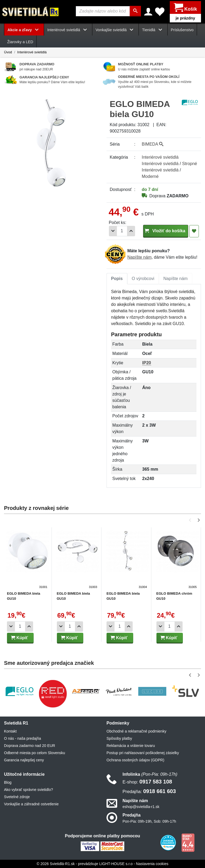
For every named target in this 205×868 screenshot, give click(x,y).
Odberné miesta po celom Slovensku (35, 753)
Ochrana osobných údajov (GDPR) (135, 760)
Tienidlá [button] (153, 30)
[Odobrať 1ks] (113, 231)
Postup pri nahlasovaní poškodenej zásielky (143, 753)
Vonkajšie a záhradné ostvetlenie (31, 804)
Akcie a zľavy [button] (24, 30)
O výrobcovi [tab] (143, 279)
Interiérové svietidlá (32, 52)
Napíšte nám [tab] (176, 279)
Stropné (190, 164)
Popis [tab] (117, 279)
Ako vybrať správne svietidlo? (28, 790)
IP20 (147, 363)
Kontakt (10, 731)
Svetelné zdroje (17, 797)
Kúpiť (19, 638)
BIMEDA (153, 144)
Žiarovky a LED (20, 42)
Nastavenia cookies (152, 864)
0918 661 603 (149, 791)
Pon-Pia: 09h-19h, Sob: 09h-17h (149, 821)
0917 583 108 (147, 782)
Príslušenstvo (182, 30)
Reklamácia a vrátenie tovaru (131, 746)
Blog (8, 782)
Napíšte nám (139, 257)
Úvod (8, 52)
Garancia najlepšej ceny (24, 760)
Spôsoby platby (119, 738)
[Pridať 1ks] (131, 231)
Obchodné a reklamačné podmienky (136, 731)
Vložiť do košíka (166, 231)
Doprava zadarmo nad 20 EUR (29, 746)
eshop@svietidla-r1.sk (141, 807)
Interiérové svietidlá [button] (68, 30)
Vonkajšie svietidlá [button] (115, 30)
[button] (191, 520)
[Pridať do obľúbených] (194, 231)
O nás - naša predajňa (23, 738)
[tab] (117, 279)
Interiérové (160, 157)
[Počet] (122, 231)
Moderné (150, 176)
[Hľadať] (136, 11)
